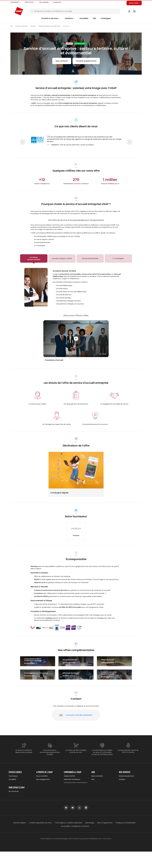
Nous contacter (62, 61)
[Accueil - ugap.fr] (19, 11)
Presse (11, 783)
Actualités (12, 779)
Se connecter (14, 804)
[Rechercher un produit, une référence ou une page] (75, 11)
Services (33, 26)
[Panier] (134, 11)
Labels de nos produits (44, 783)
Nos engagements (43, 779)
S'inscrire (12, 808)
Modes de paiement (126, 776)
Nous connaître (42, 776)
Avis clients (68, 795)
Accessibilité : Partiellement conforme (75, 843)
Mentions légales (20, 839)
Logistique (123, 783)
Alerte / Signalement (105, 839)
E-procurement (70, 788)
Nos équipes (41, 789)
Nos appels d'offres (43, 786)
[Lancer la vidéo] (76, 339)
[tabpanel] (76, 287)
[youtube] (73, 824)
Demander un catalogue (73, 792)
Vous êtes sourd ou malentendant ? (98, 789)
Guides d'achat (69, 776)
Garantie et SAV (125, 786)
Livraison (122, 779)
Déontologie (90, 839)
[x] (79, 824)
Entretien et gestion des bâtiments (49, 26)
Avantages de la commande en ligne (76, 784)
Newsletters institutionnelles (19, 789)
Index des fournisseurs (72, 779)
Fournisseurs (57, 2)
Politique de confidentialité (126, 839)
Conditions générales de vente (40, 839)
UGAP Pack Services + (127, 789)
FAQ (93, 779)
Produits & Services (21, 26)
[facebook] (66, 824)
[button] (15, 2)
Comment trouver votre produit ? (103, 784)
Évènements (13, 786)
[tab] (34, 258)
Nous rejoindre (41, 793)
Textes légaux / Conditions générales (68, 839)
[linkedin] (86, 824)
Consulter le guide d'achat (86, 61)
